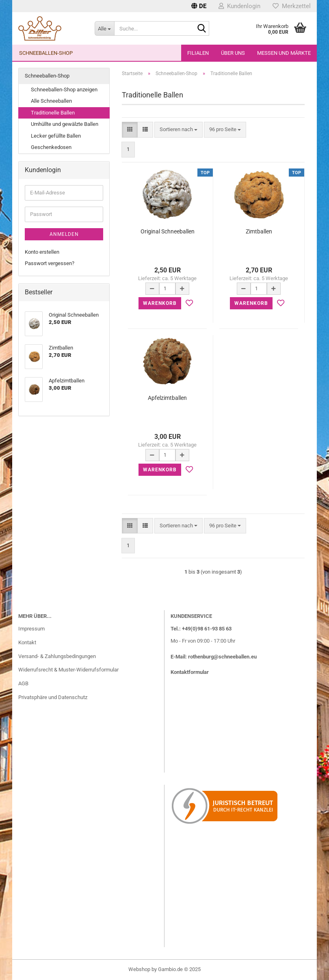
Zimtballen (259, 231)
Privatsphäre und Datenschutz (53, 697)
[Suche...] (104, 28)
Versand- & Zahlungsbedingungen (57, 656)
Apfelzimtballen (167, 398)
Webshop (139, 969)
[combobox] (179, 130)
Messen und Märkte (284, 53)
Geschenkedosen (51, 147)
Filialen (198, 53)
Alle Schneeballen (51, 101)
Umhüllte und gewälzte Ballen (65, 124)
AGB (23, 683)
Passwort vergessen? (50, 263)
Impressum (31, 629)
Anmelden (64, 234)
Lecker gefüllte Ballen (56, 136)
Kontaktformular (190, 672)
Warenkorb (160, 303)
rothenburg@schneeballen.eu (222, 657)
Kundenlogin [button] (239, 6)
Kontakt (27, 642)
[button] (199, 6)
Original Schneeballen (168, 231)
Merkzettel (292, 6)
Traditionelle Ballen (53, 113)
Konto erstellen (42, 252)
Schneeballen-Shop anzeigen (64, 90)
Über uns (233, 53)
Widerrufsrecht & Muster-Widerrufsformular (68, 670)
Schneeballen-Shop (46, 53)
